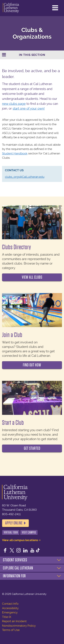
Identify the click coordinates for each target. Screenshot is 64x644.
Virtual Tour (11, 532)
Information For (14, 576)
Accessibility (10, 608)
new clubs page (14, 104)
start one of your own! (29, 108)
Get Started (32, 448)
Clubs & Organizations (32, 33)
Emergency (10, 612)
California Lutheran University (11, 8)
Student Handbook (15, 153)
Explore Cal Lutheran (18, 568)
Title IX (7, 617)
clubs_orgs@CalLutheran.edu (25, 177)
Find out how (32, 365)
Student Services (15, 560)
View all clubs (32, 277)
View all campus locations (20, 540)
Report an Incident (14, 621)
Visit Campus (29, 532)
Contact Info (10, 604)
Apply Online (14, 523)
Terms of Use (11, 630)
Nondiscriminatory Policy (19, 626)
